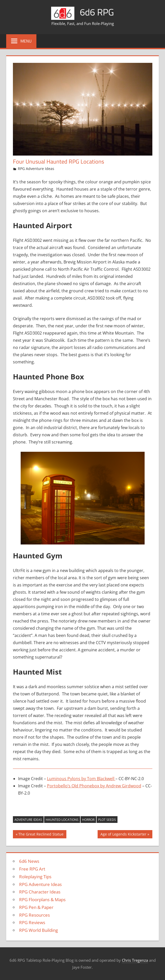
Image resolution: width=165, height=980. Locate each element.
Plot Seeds (107, 820)
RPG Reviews (32, 922)
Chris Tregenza (135, 960)
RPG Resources (34, 915)
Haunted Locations (62, 820)
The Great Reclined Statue (41, 835)
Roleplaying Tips (35, 877)
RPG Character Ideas (40, 892)
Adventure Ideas (28, 820)
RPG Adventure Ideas (36, 169)
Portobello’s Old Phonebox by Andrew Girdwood (94, 786)
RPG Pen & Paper (36, 907)
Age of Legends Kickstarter (123, 835)
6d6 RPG (97, 12)
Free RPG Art (32, 869)
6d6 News (29, 861)
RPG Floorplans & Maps (42, 900)
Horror (88, 820)
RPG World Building (38, 930)
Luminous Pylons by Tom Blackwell (81, 779)
